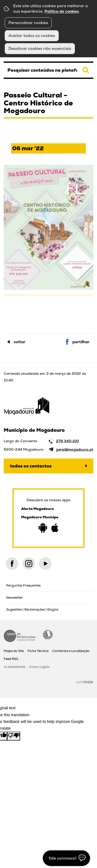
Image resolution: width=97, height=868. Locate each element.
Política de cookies (62, 11)
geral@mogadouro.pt (75, 449)
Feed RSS (11, 659)
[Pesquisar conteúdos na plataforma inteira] (86, 70)
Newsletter (15, 598)
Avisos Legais (39, 667)
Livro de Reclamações (20, 636)
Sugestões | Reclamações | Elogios (32, 609)
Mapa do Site (14, 651)
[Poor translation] (14, 736)
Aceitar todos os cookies (32, 36)
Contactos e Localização (71, 651)
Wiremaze (85, 682)
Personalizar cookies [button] (28, 23)
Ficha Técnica (38, 651)
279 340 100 (67, 441)
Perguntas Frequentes (23, 585)
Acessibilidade (48, 635)
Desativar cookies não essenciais (40, 48)
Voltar (20, 342)
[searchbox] (48, 70)
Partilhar (81, 342)
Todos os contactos (31, 466)
